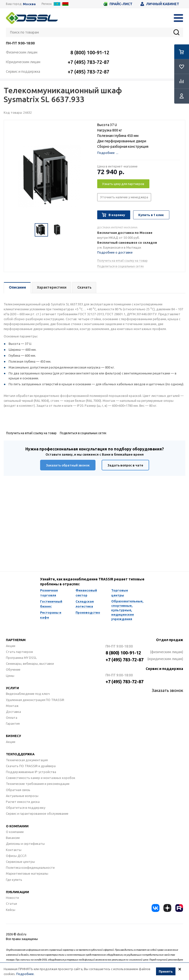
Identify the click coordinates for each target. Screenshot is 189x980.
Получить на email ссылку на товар (122, 261)
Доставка (13, 712)
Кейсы (11, 910)
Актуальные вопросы (22, 796)
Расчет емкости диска (23, 802)
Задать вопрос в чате (125, 465)
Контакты (14, 850)
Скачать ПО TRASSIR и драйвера (31, 766)
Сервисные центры (20, 862)
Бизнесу (13, 736)
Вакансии (13, 838)
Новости (12, 898)
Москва (29, 4)
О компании (17, 826)
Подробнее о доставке (115, 252)
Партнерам (16, 640)
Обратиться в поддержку (26, 808)
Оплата (12, 718)
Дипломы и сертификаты (25, 844)
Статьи (11, 904)
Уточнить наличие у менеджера (124, 197)
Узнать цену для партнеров (123, 184)
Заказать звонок (167, 690)
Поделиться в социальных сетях (120, 266)
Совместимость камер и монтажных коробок (41, 778)
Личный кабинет (160, 4)
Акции (11, 646)
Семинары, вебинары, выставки (30, 664)
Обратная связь (18, 790)
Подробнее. (25, 974)
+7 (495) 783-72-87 (88, 62)
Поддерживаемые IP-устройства (31, 772)
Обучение (13, 669)
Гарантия (13, 723)
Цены (10, 676)
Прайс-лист (118, 4)
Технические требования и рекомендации (38, 784)
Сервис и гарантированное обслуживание (37, 814)
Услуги (12, 688)
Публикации (17, 892)
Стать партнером (19, 652)
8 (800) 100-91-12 (90, 52)
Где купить (14, 880)
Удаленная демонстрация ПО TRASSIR (35, 700)
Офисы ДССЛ (16, 856)
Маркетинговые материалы (27, 873)
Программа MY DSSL (21, 658)
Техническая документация (27, 760)
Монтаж (12, 706)
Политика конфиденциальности (30, 868)
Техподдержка (20, 754)
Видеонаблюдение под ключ (28, 694)
